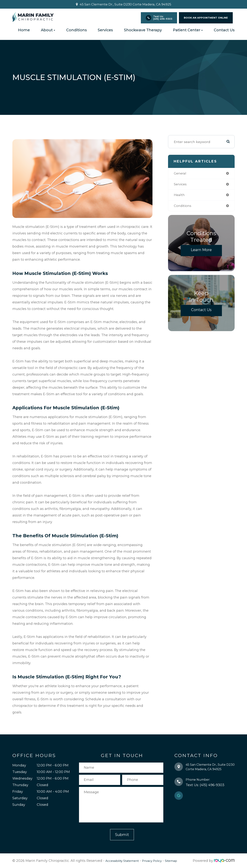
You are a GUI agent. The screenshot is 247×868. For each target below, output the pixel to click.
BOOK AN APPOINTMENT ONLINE (206, 18)
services (181, 184)
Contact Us (224, 30)
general (180, 173)
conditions (183, 206)
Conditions (77, 30)
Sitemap (182, 861)
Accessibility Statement (125, 861)
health (179, 195)
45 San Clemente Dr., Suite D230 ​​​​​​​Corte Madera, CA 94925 (125, 4)
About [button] (48, 30)
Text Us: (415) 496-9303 (163, 18)
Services (105, 30)
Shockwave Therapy (143, 30)
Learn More (201, 251)
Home (24, 30)
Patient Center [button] (188, 30)
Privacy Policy (160, 861)
